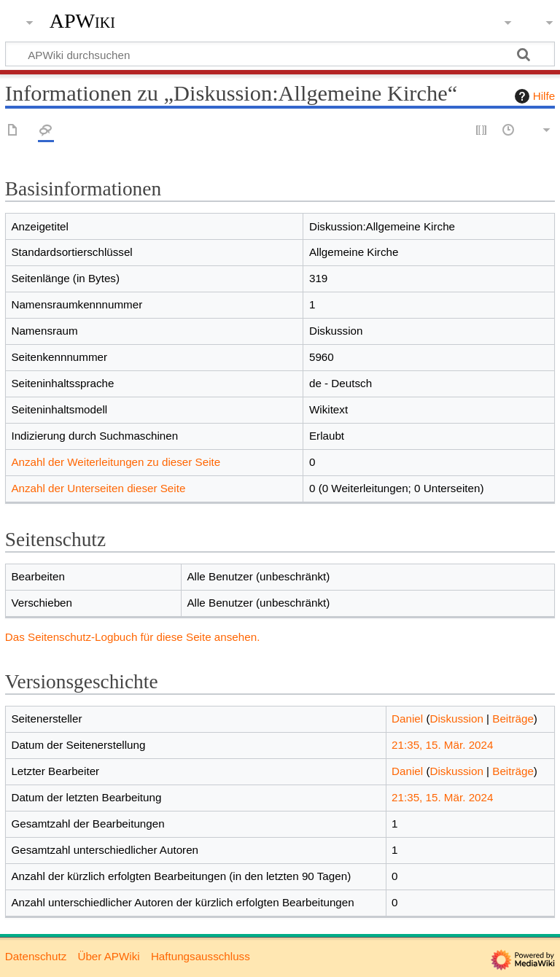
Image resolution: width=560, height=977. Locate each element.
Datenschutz (36, 956)
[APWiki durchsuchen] (280, 54)
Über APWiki (108, 956)
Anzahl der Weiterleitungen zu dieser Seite (116, 462)
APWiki (82, 21)
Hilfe (533, 96)
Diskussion (456, 719)
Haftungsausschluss (201, 956)
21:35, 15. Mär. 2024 (442, 745)
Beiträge (513, 719)
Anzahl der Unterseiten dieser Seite (98, 488)
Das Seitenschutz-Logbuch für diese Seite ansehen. (133, 637)
